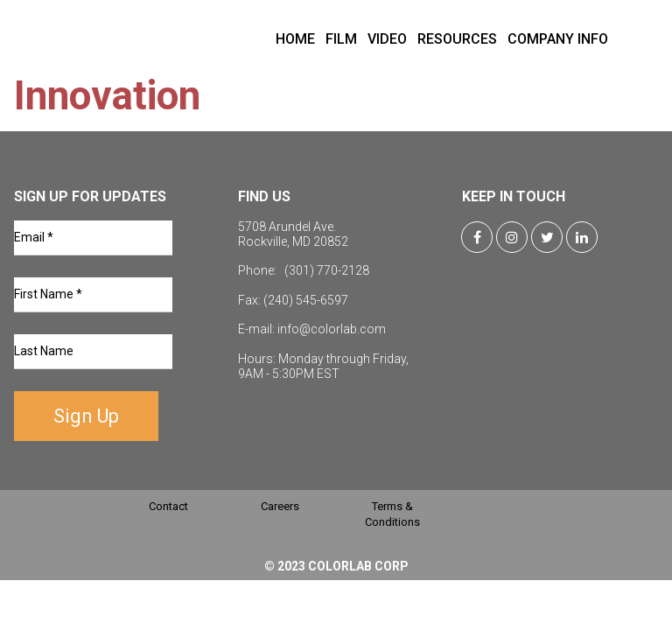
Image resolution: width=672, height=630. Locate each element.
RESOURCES (457, 39)
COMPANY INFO (558, 39)
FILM (341, 39)
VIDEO (387, 39)
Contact (168, 506)
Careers (280, 506)
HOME (295, 39)
